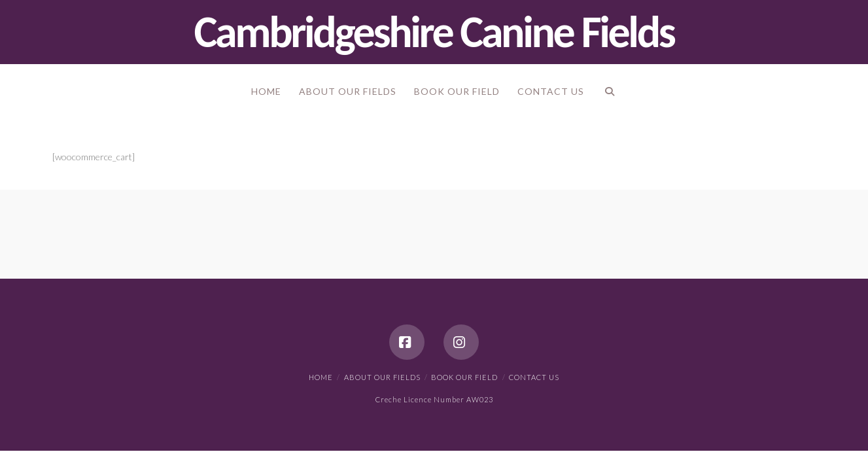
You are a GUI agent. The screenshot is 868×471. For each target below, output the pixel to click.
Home (321, 377)
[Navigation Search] (609, 94)
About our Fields (382, 377)
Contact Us (534, 377)
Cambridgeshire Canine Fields (434, 32)
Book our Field (464, 377)
